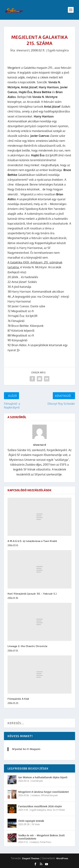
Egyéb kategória (58, 50)
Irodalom (36, 795)
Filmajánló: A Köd (18, 699)
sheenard (22, 50)
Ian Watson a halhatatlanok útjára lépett (43, 777)
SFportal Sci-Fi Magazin (26, 749)
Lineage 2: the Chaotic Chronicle (27, 646)
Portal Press (46, 842)
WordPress (62, 858)
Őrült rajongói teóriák (31, 821)
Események (37, 781)
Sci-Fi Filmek (59, 810)
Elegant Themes (31, 858)
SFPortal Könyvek (49, 795)
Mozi (49, 810)
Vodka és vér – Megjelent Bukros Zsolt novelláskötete (41, 837)
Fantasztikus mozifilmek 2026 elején (40, 806)
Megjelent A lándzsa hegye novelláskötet (44, 792)
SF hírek (36, 824)
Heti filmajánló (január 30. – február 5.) (32, 594)
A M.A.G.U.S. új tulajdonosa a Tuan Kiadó (32, 541)
